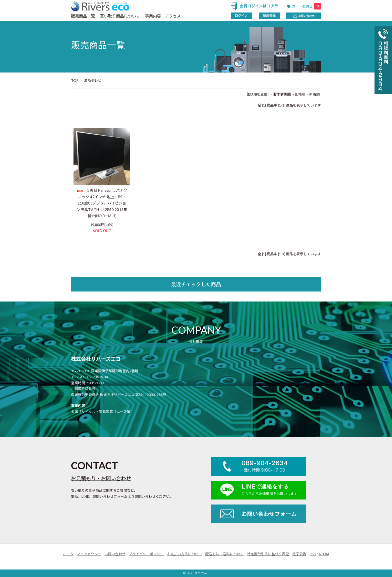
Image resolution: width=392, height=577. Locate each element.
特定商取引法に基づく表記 (268, 554)
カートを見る (306, 6)
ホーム (68, 554)
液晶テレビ (93, 80)
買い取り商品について (120, 16)
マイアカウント (89, 554)
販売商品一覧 (83, 16)
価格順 (300, 94)
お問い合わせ (115, 554)
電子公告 (299, 554)
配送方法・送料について (224, 554)
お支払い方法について (184, 554)
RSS (313, 554)
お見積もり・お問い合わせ (101, 478)
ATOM (324, 554)
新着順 (314, 94)
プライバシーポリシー (146, 554)
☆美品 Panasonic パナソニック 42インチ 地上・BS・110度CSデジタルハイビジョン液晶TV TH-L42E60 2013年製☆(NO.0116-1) (102, 203)
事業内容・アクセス (163, 16)
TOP (75, 80)
